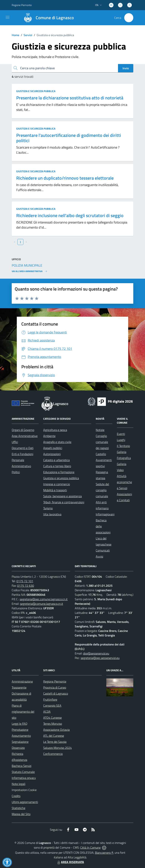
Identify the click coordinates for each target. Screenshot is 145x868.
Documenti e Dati (23, 448)
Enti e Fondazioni (22, 454)
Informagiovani (105, 514)
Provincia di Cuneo (55, 687)
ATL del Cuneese (54, 736)
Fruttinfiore (50, 699)
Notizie (100, 430)
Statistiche (19, 808)
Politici (16, 472)
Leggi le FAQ (20, 724)
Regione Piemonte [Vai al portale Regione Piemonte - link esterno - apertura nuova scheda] (22, 5)
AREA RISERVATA (70, 862)
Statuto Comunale (23, 772)
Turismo (48, 508)
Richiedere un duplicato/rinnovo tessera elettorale (65, 178)
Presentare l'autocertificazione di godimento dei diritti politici (69, 138)
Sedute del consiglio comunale (102, 490)
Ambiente (49, 436)
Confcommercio (53, 754)
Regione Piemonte (55, 681)
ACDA (47, 712)
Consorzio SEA (52, 706)
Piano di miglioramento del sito (23, 712)
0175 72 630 (26, 586)
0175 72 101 (25, 581)
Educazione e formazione (59, 472)
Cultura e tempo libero (57, 466)
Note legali (19, 784)
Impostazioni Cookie (24, 790)
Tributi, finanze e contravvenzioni (64, 502)
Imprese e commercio (57, 484)
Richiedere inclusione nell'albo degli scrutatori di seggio (70, 215)
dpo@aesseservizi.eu (96, 653)
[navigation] (8, 17)
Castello (101, 454)
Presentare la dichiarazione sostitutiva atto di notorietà (70, 98)
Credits (16, 796)
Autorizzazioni (52, 454)
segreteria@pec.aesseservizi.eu (100, 658)
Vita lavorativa (52, 514)
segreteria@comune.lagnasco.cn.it (42, 604)
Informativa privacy (24, 778)
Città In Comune (90, 847)
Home (15, 35)
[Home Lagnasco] (47, 18)
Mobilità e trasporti (55, 490)
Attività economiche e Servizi (124, 482)
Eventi (121, 434)
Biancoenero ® (104, 853)
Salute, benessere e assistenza (62, 496)
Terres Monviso (53, 724)
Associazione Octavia (56, 730)
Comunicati (103, 550)
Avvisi (99, 556)
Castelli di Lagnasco (56, 693)
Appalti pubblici (53, 448)
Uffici (15, 442)
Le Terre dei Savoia (55, 742)
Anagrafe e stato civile (57, 442)
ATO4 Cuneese (52, 718)
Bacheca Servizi (22, 766)
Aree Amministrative (25, 436)
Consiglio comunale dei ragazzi (102, 442)
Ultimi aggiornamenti (25, 802)
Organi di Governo (23, 430)
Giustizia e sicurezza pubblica (36, 91)
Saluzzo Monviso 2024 (57, 748)
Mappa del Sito (21, 814)
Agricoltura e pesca (55, 430)
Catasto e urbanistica (56, 460)
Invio (126, 68)
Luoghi (121, 440)
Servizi (28, 35)
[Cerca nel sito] (129, 18)
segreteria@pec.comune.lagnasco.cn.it (44, 599)
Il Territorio (123, 446)
